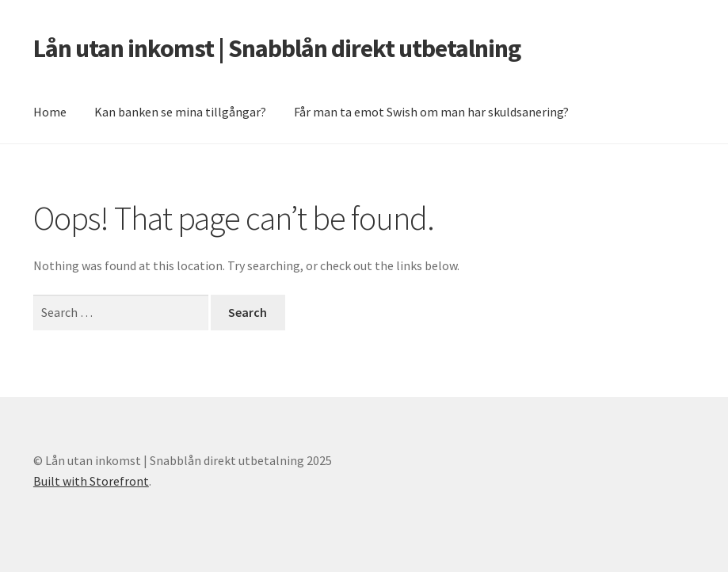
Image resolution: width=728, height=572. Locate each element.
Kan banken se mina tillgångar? (180, 112)
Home (50, 112)
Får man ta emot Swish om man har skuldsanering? (431, 112)
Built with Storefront (91, 481)
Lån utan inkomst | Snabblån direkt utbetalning (277, 48)
